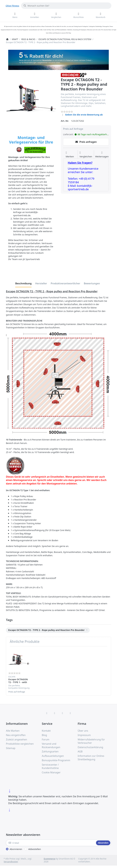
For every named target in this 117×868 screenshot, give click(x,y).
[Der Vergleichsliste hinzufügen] (86, 155)
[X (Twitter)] (55, 713)
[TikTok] (62, 713)
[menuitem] (48, 630)
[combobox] (66, 6)
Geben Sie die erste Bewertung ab (84, 115)
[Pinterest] (70, 713)
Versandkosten (11, 862)
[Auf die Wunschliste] (70, 155)
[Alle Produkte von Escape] (74, 75)
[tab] (23, 283)
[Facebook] (47, 713)
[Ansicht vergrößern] (31, 98)
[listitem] (31, 98)
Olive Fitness (12, 6)
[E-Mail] (51, 843)
